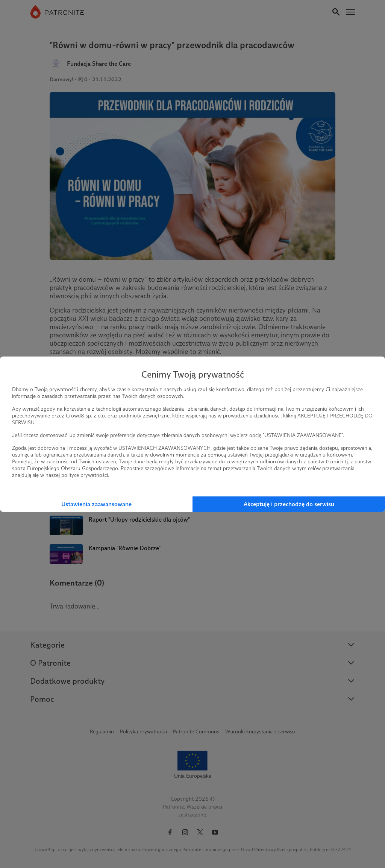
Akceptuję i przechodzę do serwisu (289, 504)
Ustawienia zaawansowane (96, 504)
